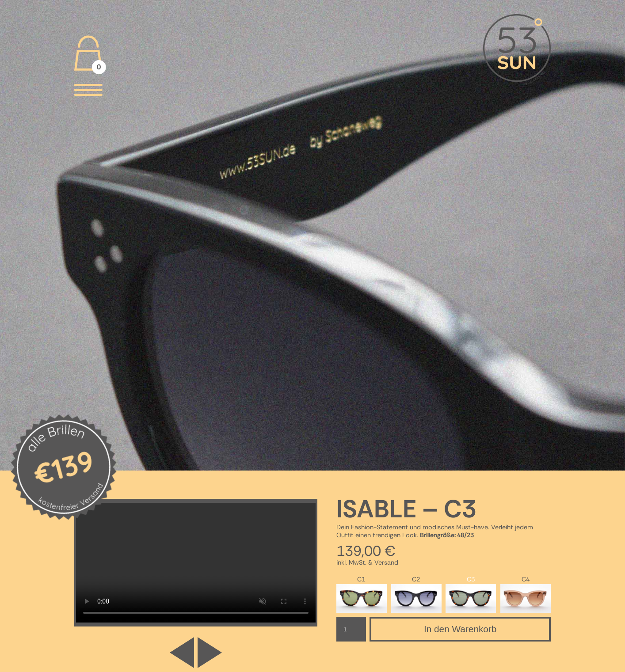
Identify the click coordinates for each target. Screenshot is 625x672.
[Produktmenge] (351, 629)
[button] (210, 653)
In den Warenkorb (460, 629)
